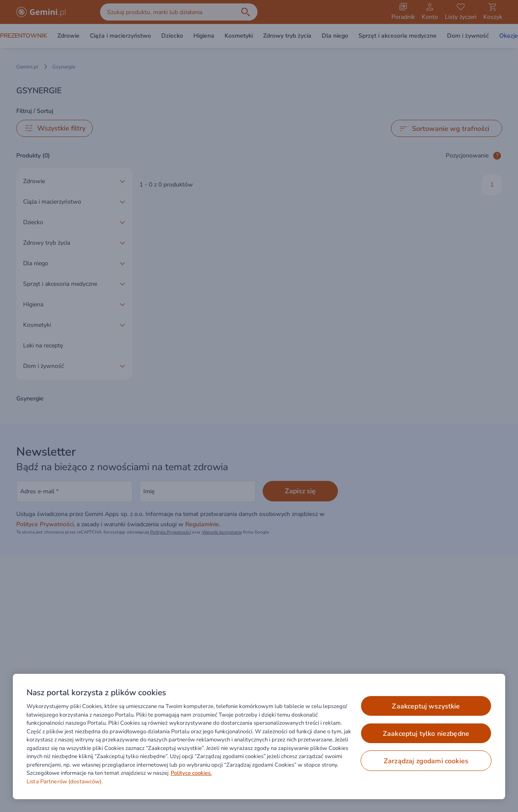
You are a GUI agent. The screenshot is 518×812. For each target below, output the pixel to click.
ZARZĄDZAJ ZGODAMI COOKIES (426, 761)
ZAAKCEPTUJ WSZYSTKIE (426, 706)
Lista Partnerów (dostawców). (65, 782)
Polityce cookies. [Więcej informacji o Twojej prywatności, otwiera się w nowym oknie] (191, 773)
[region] (259, 736)
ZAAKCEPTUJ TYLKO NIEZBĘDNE (426, 734)
